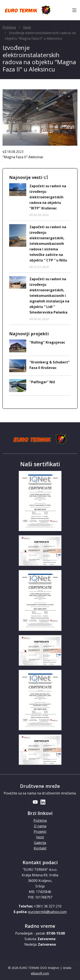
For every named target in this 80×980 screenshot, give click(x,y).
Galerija (40, 843)
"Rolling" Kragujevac (47, 342)
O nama (40, 826)
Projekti (40, 832)
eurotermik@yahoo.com (47, 912)
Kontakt (40, 848)
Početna (9, 27)
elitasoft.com (40, 973)
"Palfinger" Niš (42, 382)
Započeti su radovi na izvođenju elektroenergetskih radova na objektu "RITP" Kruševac (48, 197)
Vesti (27, 27)
